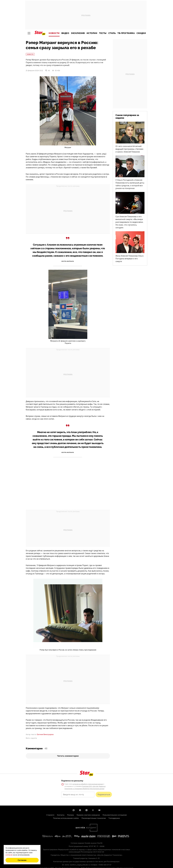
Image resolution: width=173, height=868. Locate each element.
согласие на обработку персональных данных (88, 784)
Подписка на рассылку (72, 781)
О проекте (50, 815)
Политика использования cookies (66, 818)
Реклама (71, 815)
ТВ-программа (126, 33)
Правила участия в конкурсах (88, 815)
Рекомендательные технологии (94, 818)
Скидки (141, 33)
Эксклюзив (78, 33)
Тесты (103, 33)
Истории (92, 33)
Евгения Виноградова (45, 734)
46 (48, 71)
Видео (65, 33)
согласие (9, 855)
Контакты (61, 815)
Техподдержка (114, 818)
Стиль (112, 33)
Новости (54, 33)
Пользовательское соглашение (115, 815)
